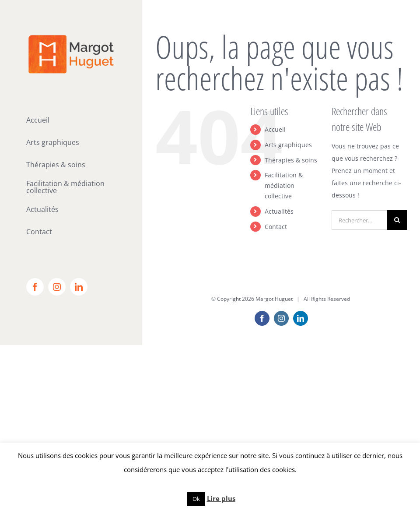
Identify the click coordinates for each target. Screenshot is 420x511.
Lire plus (221, 498)
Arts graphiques (288, 145)
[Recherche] (397, 220)
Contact (276, 227)
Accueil (275, 129)
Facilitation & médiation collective (284, 185)
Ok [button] (196, 499)
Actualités (279, 211)
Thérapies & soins (291, 160)
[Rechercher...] (359, 220)
